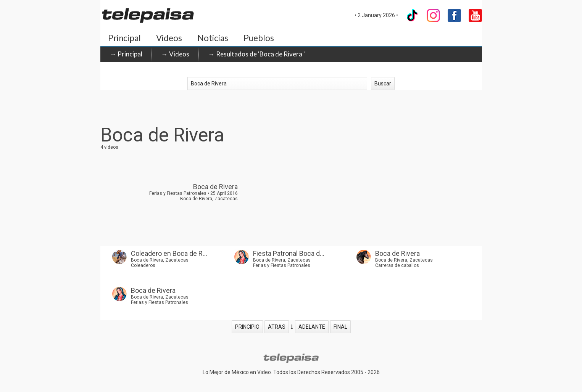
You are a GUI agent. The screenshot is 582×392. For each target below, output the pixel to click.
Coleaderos (143, 265)
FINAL (340, 327)
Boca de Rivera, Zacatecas (160, 260)
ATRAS (277, 327)
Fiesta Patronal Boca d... (289, 253)
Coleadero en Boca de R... (169, 253)
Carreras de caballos (397, 265)
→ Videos (175, 54)
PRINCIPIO (247, 327)
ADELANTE (312, 327)
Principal (124, 38)
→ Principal (126, 54)
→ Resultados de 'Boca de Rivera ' (257, 54)
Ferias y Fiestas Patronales (282, 265)
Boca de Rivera (397, 253)
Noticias (213, 38)
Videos (169, 38)
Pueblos (259, 38)
